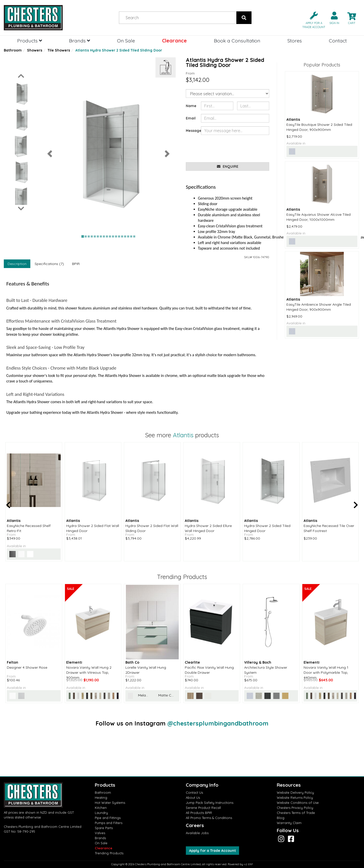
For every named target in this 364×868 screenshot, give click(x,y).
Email (191, 118)
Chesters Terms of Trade (296, 813)
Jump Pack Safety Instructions (210, 803)
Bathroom (13, 50)
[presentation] (239, 149)
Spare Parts (104, 828)
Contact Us (194, 792)
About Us (193, 798)
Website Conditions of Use (298, 803)
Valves (100, 833)
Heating (101, 798)
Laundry (101, 813)
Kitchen (101, 808)
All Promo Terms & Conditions (209, 818)
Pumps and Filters (109, 823)
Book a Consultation (237, 41)
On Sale (126, 41)
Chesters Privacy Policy (295, 808)
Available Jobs (197, 833)
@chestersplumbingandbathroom (218, 723)
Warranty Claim (289, 823)
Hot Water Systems (110, 803)
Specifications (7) (49, 264)
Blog (281, 818)
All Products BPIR (199, 813)
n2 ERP (248, 864)
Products (30, 41)
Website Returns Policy (295, 798)
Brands (79, 41)
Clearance (174, 41)
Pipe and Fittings (108, 818)
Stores (295, 41)
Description (17, 264)
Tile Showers (59, 50)
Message (191, 131)
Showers (35, 50)
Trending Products (109, 853)
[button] (312, 20)
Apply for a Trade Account (212, 851)
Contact (338, 41)
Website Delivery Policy (295, 792)
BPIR (76, 264)
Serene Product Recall (203, 808)
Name (191, 106)
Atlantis (183, 435)
